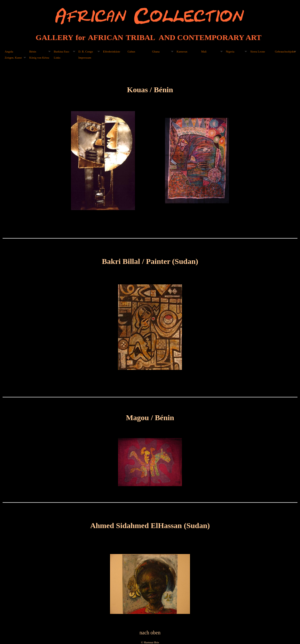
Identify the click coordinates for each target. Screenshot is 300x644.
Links (57, 58)
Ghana (156, 52)
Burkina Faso (61, 52)
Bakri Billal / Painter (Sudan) (150, 261)
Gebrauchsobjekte (285, 52)
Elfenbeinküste (112, 52)
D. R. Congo (86, 52)
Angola (9, 52)
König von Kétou (39, 58)
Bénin (33, 52)
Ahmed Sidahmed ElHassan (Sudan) (150, 526)
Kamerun (182, 52)
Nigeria (230, 52)
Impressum (85, 58)
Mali (204, 52)
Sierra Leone (258, 52)
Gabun (131, 52)
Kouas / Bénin (150, 90)
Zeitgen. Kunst (13, 58)
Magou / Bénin (150, 418)
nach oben (150, 633)
